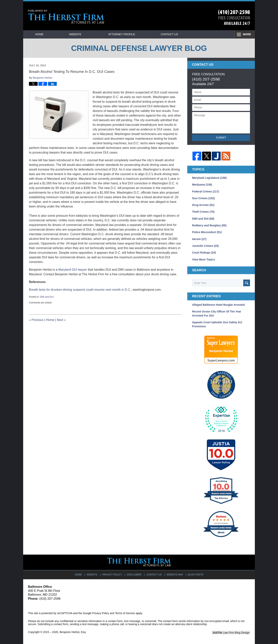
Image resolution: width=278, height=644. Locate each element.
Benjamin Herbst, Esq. (73, 631)
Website (78, 34)
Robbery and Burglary (209, 225)
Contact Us (224, 34)
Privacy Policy (112, 573)
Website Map (175, 573)
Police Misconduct (207, 232)
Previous (36, 320)
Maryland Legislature (209, 178)
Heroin (199, 238)
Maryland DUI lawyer (73, 270)
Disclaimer (134, 573)
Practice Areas (177, 34)
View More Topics (203, 259)
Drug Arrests (203, 205)
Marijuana (202, 185)
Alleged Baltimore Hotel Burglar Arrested (218, 304)
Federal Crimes (205, 191)
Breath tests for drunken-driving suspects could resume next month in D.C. (80, 290)
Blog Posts (195, 573)
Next (61, 320)
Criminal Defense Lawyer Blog (66, 17)
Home (41, 34)
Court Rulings (204, 252)
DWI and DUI (47, 297)
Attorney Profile (124, 34)
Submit (221, 138)
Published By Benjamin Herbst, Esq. (234, 17)
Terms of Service (125, 612)
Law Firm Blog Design (232, 631)
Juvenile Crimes (205, 245)
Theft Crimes (203, 212)
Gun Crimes (203, 198)
